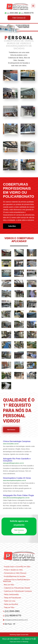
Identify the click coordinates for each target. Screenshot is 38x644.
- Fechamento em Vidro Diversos (15, 573)
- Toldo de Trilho (9, 608)
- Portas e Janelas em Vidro (13, 570)
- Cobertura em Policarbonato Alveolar (17, 588)
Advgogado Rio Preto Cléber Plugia (18, 495)
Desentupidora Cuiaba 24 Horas (17, 478)
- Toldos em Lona (9, 601)
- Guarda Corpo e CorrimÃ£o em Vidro (17, 567)
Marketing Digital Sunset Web (19, 635)
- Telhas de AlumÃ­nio (11, 604)
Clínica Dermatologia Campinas (17, 441)
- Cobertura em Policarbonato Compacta (17, 591)
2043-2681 (12, 13)
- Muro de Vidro (9, 585)
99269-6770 (26, 13)
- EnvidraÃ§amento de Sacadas (14, 576)
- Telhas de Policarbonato (12, 598)
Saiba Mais (12, 226)
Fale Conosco (19, 18)
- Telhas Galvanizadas (11, 594)
